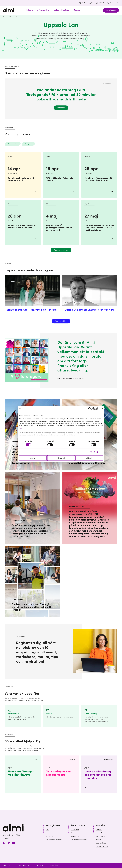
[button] (78, 10)
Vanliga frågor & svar (78, 836)
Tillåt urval (61, 458)
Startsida (6, 17)
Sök (91, 3)
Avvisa (33, 458)
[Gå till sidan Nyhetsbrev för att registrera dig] (43, 651)
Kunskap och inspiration (54, 840)
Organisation (101, 836)
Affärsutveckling (51, 836)
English (83, 3)
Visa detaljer (95, 452)
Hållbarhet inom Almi (103, 833)
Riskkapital (50, 833)
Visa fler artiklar (61, 321)
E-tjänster (101, 3)
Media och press (102, 846)
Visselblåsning (55, 865)
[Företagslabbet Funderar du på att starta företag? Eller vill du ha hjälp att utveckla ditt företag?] (32, 581)
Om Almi (99, 829)
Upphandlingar (101, 843)
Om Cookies (7, 865)
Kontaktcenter (113, 3)
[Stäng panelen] (102, 409)
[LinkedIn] (9, 843)
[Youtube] (14, 843)
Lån (47, 829)
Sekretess (40, 865)
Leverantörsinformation (79, 840)
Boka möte (61, 108)
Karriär (99, 840)
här (20, 428)
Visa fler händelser (61, 250)
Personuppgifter (24, 865)
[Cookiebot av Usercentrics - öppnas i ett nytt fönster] (90, 409)
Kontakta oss (111, 10)
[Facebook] (4, 843)
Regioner (13, 17)
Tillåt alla (89, 458)
